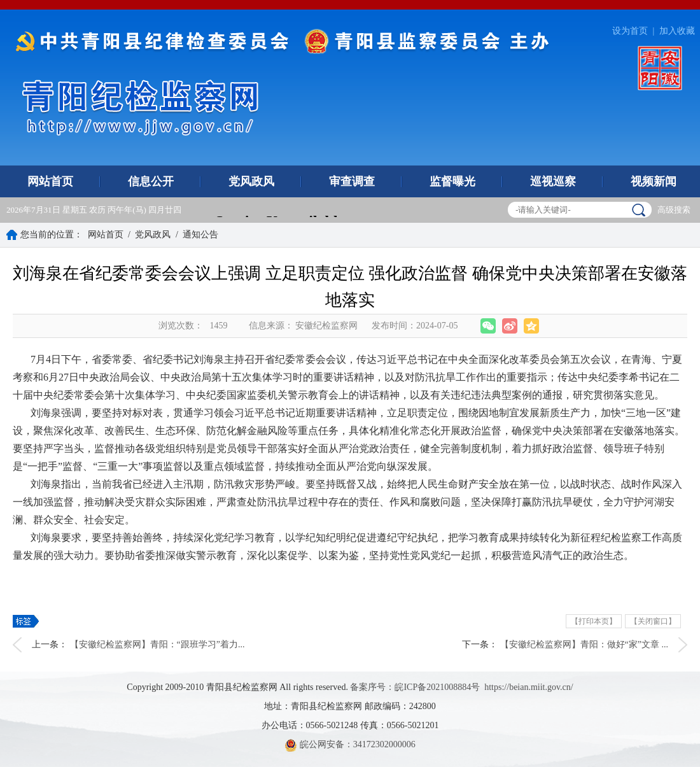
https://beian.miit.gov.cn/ (528, 687)
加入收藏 (677, 31)
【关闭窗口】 (653, 621)
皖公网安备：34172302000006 (350, 744)
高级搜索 (674, 210)
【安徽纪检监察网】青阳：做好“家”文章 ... (584, 644)
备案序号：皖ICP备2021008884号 (415, 687)
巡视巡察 (553, 181)
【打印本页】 (594, 621)
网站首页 (50, 181)
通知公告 (200, 235)
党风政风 (251, 181)
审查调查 (352, 181)
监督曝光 (452, 181)
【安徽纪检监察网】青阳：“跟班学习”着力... (157, 644)
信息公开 (151, 181)
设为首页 (630, 31)
